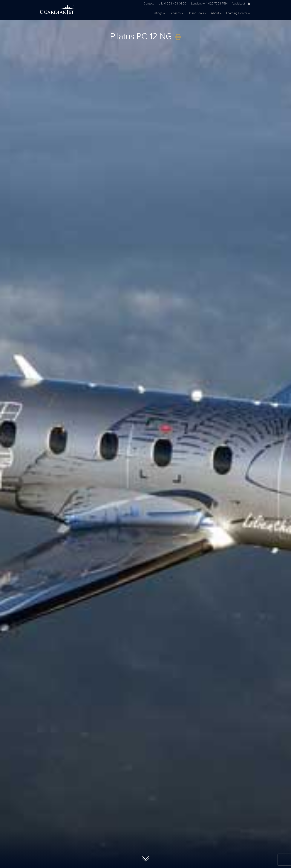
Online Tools (197, 13)
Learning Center (238, 13)
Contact (149, 3)
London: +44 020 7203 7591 (209, 3)
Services (176, 13)
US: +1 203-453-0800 (172, 3)
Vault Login (241, 3)
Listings (159, 13)
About (216, 13)
